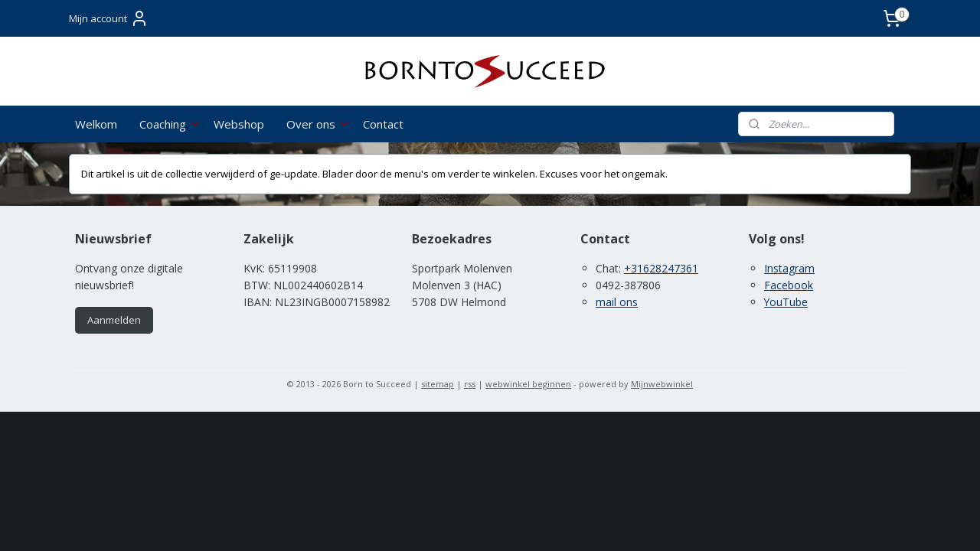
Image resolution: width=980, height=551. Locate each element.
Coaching (170, 124)
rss (470, 384)
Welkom (96, 124)
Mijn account (109, 18)
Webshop (239, 124)
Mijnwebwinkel (662, 384)
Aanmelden (114, 320)
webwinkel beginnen (528, 384)
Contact (383, 124)
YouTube (786, 302)
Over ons (318, 124)
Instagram (789, 268)
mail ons (617, 302)
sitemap (438, 384)
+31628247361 (661, 268)
